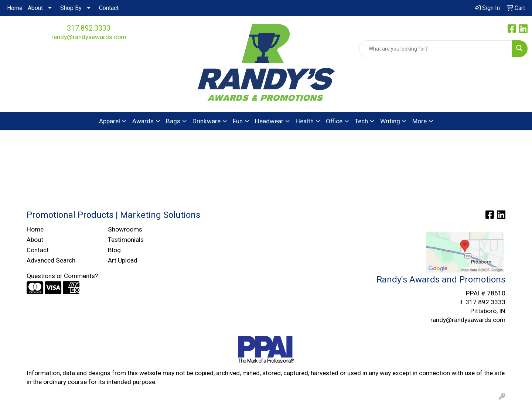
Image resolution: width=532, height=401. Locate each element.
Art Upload (123, 260)
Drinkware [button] (207, 121)
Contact (109, 8)
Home (15, 8)
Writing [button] (390, 121)
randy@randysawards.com (89, 37)
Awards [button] (143, 121)
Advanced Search (51, 260)
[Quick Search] (436, 49)
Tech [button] (361, 121)
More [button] (420, 121)
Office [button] (334, 121)
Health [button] (305, 121)
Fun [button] (238, 121)
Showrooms (125, 229)
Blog (114, 250)
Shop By (71, 8)
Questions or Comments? (62, 276)
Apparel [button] (110, 121)
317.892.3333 (89, 28)
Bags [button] (173, 121)
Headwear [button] (269, 121)
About (35, 8)
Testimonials (126, 240)
